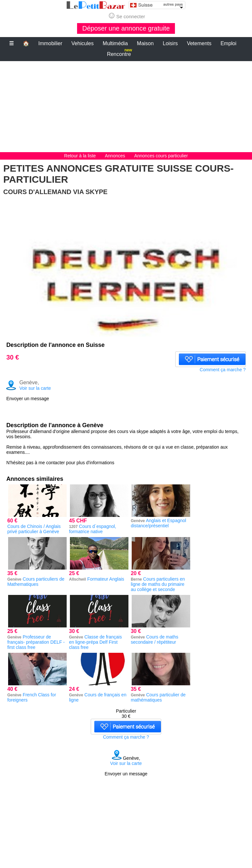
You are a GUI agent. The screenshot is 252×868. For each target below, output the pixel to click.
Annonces (116, 156)
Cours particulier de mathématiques (158, 697)
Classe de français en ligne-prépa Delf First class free (95, 642)
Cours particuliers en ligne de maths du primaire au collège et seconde (158, 584)
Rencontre (119, 53)
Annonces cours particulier (161, 156)
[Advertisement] (126, 107)
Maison (145, 43)
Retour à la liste (80, 156)
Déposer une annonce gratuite (126, 28)
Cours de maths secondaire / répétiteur (154, 639)
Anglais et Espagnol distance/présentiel (158, 523)
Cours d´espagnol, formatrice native (93, 529)
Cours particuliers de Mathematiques (36, 582)
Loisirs (170, 43)
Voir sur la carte (35, 388)
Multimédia (115, 43)
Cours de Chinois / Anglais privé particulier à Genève (34, 529)
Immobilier (50, 43)
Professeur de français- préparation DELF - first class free (36, 642)
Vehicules (82, 43)
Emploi (228, 43)
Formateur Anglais (106, 579)
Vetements (199, 43)
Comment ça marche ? (223, 370)
